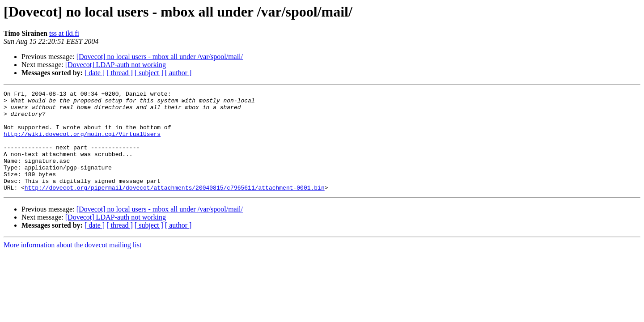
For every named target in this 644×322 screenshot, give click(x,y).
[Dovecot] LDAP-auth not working (116, 65)
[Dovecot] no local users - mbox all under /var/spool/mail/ (160, 57)
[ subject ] (149, 73)
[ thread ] (120, 73)
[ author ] (178, 73)
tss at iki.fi (64, 33)
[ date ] (95, 73)
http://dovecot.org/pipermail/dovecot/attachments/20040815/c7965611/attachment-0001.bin (175, 208)
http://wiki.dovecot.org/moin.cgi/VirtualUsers (82, 143)
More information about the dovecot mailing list (72, 265)
